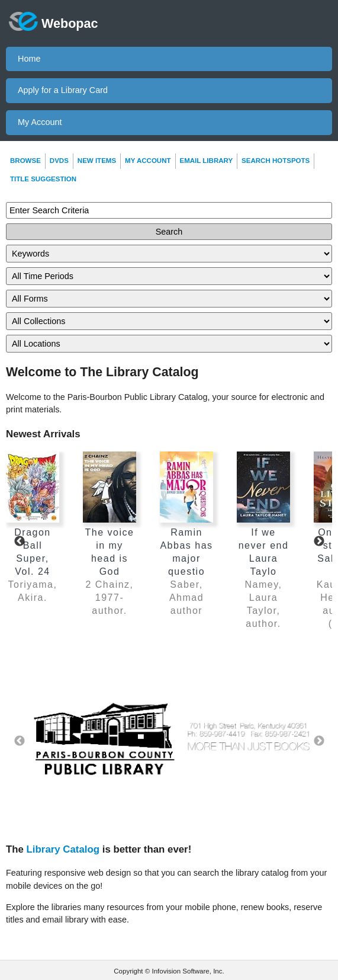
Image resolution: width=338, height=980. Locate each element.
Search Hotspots (276, 161)
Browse (25, 161)
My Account (40, 122)
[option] (169, 741)
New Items (97, 161)
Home (29, 59)
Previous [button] (19, 741)
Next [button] (319, 741)
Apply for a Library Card (63, 90)
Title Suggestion (43, 179)
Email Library (207, 161)
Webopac (54, 21)
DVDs (59, 161)
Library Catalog (63, 849)
